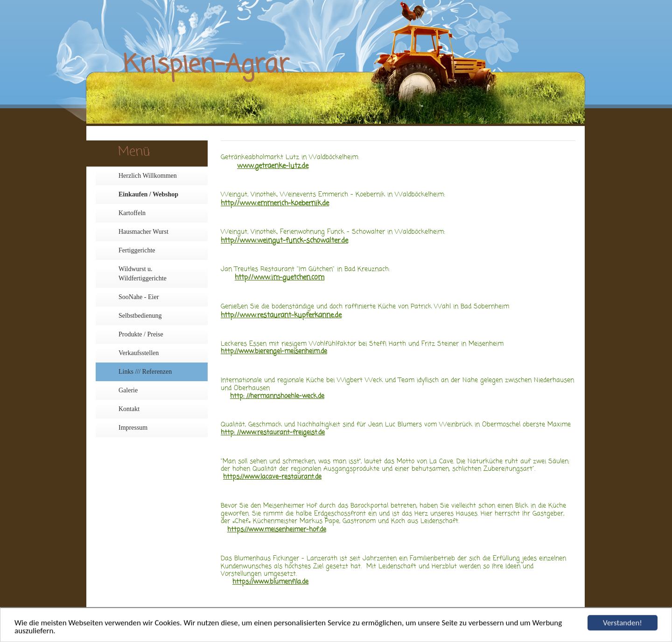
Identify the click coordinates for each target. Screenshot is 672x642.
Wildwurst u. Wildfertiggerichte (143, 274)
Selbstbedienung (140, 316)
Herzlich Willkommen (148, 176)
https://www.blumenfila (267, 582)
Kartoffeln (132, 213)
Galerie (128, 390)
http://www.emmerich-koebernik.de (275, 203)
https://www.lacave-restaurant (269, 477)
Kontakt (129, 409)
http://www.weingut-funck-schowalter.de (284, 241)
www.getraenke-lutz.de (273, 166)
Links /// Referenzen (145, 372)
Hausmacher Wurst (143, 232)
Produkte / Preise (141, 334)
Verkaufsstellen (139, 353)
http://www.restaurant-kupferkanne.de (281, 315)
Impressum (133, 428)
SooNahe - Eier (139, 297)
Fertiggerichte (137, 250)
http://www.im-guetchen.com (280, 278)
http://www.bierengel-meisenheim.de (274, 352)
